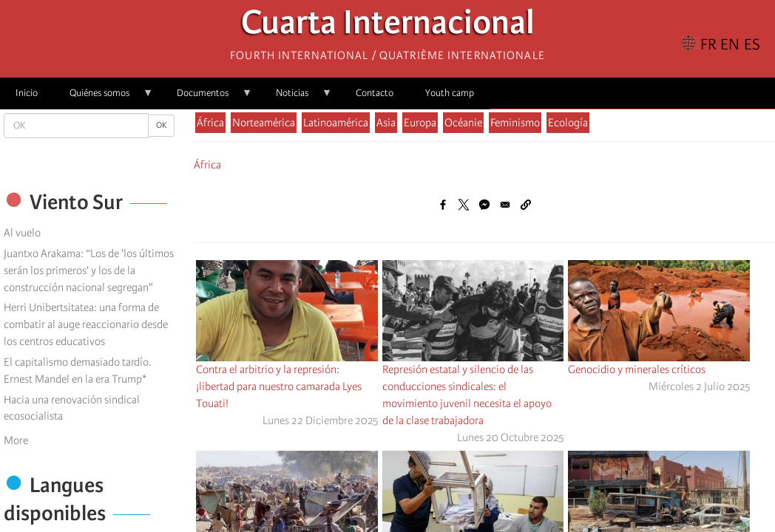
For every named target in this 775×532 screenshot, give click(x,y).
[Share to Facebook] (443, 205)
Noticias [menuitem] (296, 98)
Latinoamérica (336, 123)
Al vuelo (22, 233)
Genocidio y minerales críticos (637, 369)
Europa (420, 123)
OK (161, 125)
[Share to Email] (505, 205)
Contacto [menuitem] (375, 93)
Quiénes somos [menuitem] (104, 98)
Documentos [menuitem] (207, 98)
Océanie (463, 123)
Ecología (568, 123)
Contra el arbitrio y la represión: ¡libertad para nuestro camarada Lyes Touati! (279, 386)
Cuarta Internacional (388, 26)
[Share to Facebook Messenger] (484, 205)
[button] (526, 205)
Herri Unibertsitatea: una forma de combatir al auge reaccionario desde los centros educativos (86, 324)
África (210, 123)
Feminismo (515, 123)
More (16, 440)
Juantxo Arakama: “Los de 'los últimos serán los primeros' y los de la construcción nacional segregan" (89, 270)
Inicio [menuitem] (27, 93)
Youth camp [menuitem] (450, 93)
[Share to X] (464, 205)
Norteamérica (264, 123)
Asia (386, 123)
